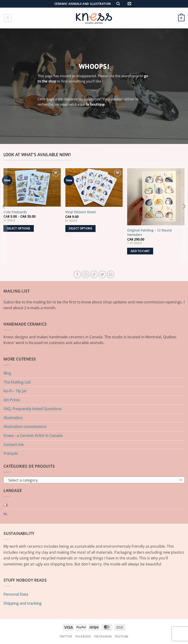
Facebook (83, 636)
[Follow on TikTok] (94, 274)
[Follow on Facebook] (77, 274)
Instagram (103, 636)
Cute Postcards (15, 212)
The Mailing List (17, 382)
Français (11, 453)
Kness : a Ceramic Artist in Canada (33, 436)
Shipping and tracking (22, 603)
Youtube (122, 636)
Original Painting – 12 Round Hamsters (149, 233)
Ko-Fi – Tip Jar (15, 391)
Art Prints (12, 400)
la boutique (95, 104)
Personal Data (16, 594)
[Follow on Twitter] (102, 274)
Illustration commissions (25, 427)
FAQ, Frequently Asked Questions (32, 409)
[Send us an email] (111, 274)
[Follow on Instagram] (86, 274)
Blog (7, 373)
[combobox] (94, 480)
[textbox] (93, 480)
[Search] (118, 4)
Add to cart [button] (140, 251)
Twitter (66, 636)
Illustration (13, 418)
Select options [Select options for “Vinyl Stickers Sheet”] (80, 228)
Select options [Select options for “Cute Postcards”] (19, 228)
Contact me (13, 445)
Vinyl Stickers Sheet (80, 212)
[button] (129, 4)
